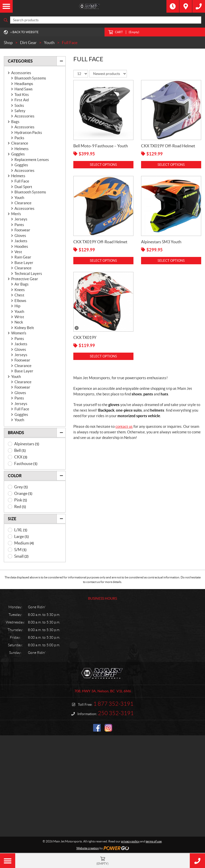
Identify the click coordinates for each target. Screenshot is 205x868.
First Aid (22, 100)
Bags (15, 122)
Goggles (18, 154)
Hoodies (21, 246)
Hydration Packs (28, 133)
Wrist (19, 317)
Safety (20, 111)
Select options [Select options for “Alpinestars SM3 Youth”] (171, 261)
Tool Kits (22, 95)
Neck (19, 322)
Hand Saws (24, 89)
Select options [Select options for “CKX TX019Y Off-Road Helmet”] (171, 165)
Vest (18, 252)
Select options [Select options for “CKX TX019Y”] (103, 356)
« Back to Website (24, 32)
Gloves (20, 236)
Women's (19, 333)
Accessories (21, 73)
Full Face (22, 181)
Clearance (20, 143)
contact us (124, 426)
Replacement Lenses (32, 160)
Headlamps (24, 84)
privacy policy (130, 841)
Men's (16, 214)
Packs (19, 138)
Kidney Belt (24, 328)
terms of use (154, 841)
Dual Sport (23, 187)
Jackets (21, 241)
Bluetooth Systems (30, 78)
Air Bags (22, 284)
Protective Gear (25, 279)
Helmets (22, 149)
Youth (19, 198)
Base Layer (24, 263)
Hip (17, 306)
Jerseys (21, 219)
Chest (19, 295)
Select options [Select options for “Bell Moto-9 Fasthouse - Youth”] (103, 165)
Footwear (22, 230)
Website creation (88, 848)
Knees (20, 290)
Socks (19, 105)
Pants (19, 225)
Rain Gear (23, 257)
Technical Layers (28, 274)
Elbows (20, 301)
